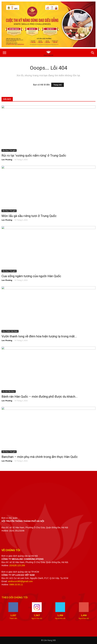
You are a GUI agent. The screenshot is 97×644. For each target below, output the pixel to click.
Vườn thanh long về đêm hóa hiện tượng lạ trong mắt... (39, 336)
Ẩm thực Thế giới (9, 150)
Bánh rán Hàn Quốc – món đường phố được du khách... (40, 397)
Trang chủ (58, 85)
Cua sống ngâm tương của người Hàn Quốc (31, 276)
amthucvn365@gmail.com (20, 581)
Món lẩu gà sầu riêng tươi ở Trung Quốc (29, 216)
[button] (93, 53)
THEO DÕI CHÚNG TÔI (15, 597)
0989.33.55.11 (16, 585)
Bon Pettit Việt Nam (10, 331)
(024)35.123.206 (17, 565)
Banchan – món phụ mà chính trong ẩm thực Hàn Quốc (40, 457)
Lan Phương (7, 160)
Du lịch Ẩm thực (9, 391)
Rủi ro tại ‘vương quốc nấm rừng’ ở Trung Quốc (34, 156)
